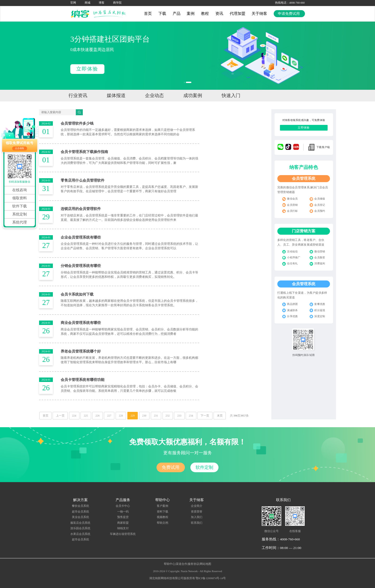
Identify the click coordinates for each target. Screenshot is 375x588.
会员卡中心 (123, 506)
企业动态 (154, 95)
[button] (186, 82)
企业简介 (197, 506)
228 (121, 416)
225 (86, 416)
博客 (102, 3)
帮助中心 (170, 564)
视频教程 (162, 517)
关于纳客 (259, 14)
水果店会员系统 (80, 534)
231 (156, 416)
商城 (87, 3)
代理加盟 (238, 14)
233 (179, 416)
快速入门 (231, 95)
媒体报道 (116, 95)
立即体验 (87, 69)
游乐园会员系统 (80, 528)
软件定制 (204, 467)
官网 (73, 3)
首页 (148, 14)
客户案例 (162, 506)
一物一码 (123, 512)
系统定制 (20, 214)
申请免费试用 (289, 14)
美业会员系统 (80, 517)
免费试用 (171, 467)
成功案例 (193, 95)
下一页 (205, 416)
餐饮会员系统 (80, 506)
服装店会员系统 (80, 523)
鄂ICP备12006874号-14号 (211, 578)
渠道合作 (182, 564)
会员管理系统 (304, 178)
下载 (162, 14)
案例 (191, 14)
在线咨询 (20, 190)
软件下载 (20, 206)
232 (168, 416)
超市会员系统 (80, 512)
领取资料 (20, 198)
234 (191, 416)
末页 (220, 416)
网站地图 (205, 564)
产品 (177, 14)
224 (74, 416)
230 (144, 416)
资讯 (219, 14)
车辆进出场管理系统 (123, 534)
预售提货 (123, 517)
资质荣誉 (197, 512)
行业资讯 (78, 95)
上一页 (60, 416)
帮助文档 (162, 523)
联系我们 (197, 523)
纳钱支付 (123, 528)
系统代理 (20, 222)
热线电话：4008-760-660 (290, 3)
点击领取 (20, 148)
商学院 (117, 3)
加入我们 (197, 517)
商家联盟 (123, 523)
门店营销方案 (304, 231)
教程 (205, 14)
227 (109, 416)
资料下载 (162, 512)
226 (98, 416)
